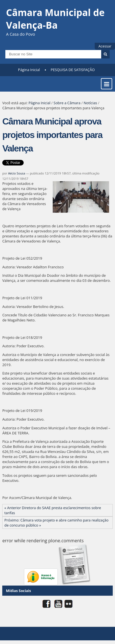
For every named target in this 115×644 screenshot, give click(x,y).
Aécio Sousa (17, 173)
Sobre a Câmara (67, 103)
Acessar (105, 46)
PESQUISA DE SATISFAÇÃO (73, 70)
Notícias (90, 103)
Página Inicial (29, 70)
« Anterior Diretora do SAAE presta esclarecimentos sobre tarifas (53, 510)
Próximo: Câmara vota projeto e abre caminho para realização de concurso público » (57, 523)
